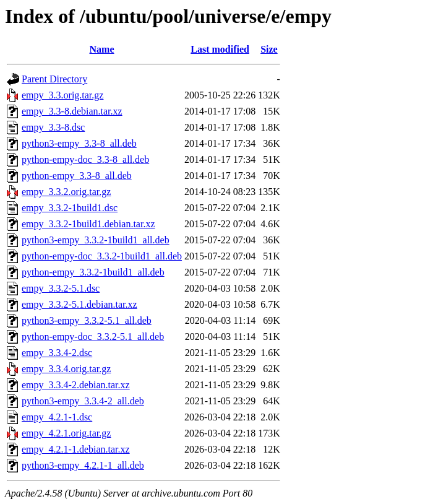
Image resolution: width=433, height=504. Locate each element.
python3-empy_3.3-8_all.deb (79, 143)
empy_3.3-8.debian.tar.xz (72, 111)
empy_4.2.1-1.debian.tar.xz (76, 449)
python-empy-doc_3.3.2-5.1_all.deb (93, 337)
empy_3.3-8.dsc (53, 127)
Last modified (220, 49)
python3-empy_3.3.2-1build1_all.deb (96, 240)
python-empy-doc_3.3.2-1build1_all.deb (102, 256)
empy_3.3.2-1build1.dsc (70, 208)
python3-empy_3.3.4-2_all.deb (83, 401)
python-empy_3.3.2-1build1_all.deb (93, 272)
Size (269, 49)
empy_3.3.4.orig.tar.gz (66, 369)
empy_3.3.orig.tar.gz (62, 95)
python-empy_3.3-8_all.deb (77, 176)
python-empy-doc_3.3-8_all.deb (85, 159)
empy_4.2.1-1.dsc (57, 417)
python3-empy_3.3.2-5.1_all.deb (87, 320)
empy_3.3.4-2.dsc (57, 353)
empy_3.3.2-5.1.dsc (61, 288)
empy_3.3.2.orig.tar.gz (66, 192)
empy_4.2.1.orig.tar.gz (66, 433)
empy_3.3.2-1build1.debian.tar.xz (88, 224)
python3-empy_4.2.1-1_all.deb (83, 465)
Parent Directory (54, 79)
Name (102, 49)
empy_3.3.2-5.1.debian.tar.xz (79, 304)
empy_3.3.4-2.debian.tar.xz (76, 385)
